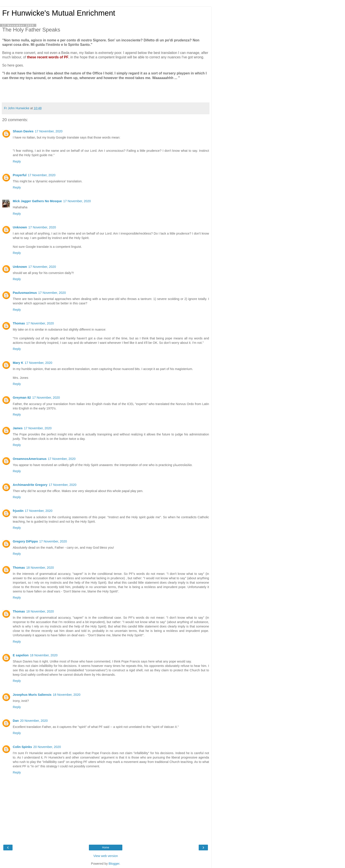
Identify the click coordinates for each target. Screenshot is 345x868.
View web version (106, 856)
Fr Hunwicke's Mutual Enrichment (59, 13)
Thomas (19, 323)
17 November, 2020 (49, 131)
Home (106, 848)
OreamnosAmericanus (30, 459)
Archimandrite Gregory (30, 485)
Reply (17, 161)
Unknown (20, 227)
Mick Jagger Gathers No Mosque (37, 201)
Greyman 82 (22, 398)
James (18, 428)
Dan (16, 721)
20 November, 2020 (34, 721)
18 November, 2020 (40, 568)
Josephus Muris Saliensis (32, 695)
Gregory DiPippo (25, 541)
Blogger (114, 864)
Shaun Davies (23, 131)
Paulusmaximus (25, 293)
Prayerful (20, 175)
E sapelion (21, 655)
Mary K (18, 363)
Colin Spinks (22, 747)
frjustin (18, 511)
